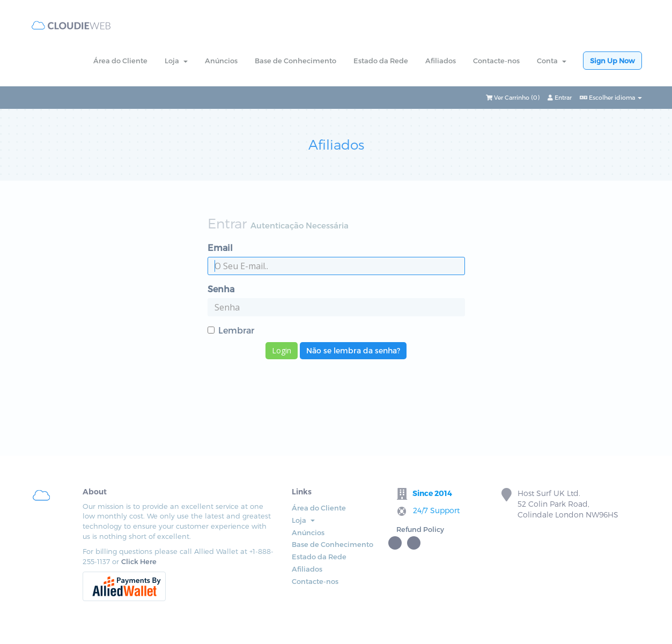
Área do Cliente (120, 61)
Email (220, 247)
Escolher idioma (611, 97)
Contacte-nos (496, 61)
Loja (176, 61)
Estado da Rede (381, 61)
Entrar (560, 97)
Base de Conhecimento (296, 61)
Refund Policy (420, 529)
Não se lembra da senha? (353, 350)
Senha (221, 289)
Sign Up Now (612, 61)
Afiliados (441, 61)
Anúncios (221, 61)
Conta (552, 61)
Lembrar (231, 330)
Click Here (139, 561)
